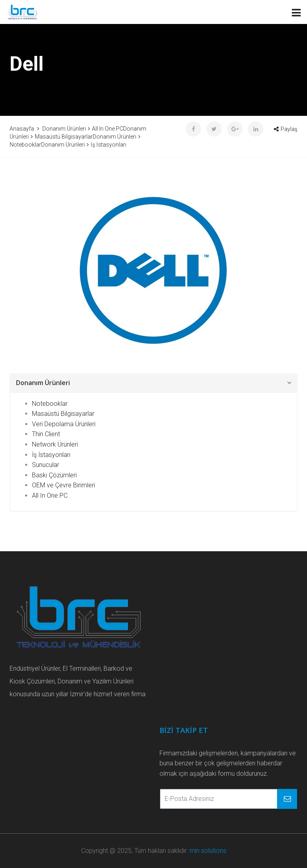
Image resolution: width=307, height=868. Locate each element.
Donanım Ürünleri (43, 383)
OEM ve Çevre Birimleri (64, 485)
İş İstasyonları (51, 455)
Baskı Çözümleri (54, 475)
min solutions (208, 851)
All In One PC (50, 496)
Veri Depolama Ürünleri (64, 424)
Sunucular (46, 465)
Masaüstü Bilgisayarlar (63, 414)
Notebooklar (50, 404)
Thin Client (46, 434)
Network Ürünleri (55, 444)
